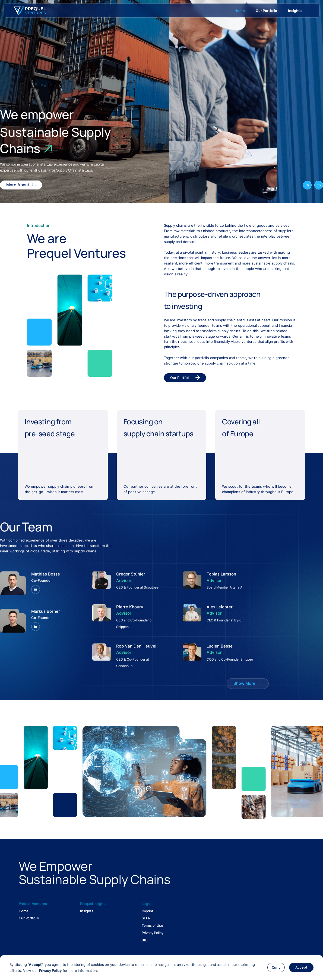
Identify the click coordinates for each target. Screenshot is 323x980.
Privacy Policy (50, 970)
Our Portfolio (29, 918)
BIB (145, 940)
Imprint (147, 911)
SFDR (146, 918)
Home (24, 911)
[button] (276, 967)
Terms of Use (152, 925)
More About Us (21, 185)
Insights (87, 911)
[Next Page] (248, 684)
